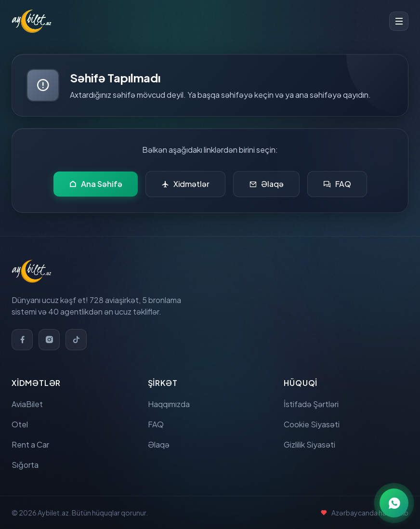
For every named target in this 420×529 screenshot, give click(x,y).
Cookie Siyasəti (312, 424)
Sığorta (25, 465)
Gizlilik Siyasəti (309, 444)
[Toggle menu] (399, 21)
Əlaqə (266, 184)
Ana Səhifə (96, 184)
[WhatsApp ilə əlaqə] (394, 503)
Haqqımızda (169, 404)
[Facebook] (22, 340)
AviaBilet (27, 404)
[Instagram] (49, 340)
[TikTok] (76, 340)
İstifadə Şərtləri (311, 404)
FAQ (337, 184)
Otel (20, 424)
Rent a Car (30, 444)
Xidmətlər (185, 184)
